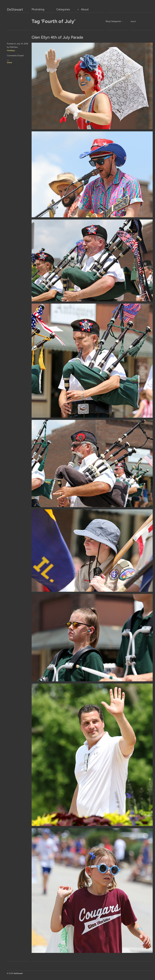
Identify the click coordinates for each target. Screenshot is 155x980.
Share (9, 62)
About (85, 9)
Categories (63, 9)
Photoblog (38, 9)
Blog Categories (113, 21)
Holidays (11, 50)
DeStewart (15, 10)
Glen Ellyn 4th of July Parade (57, 37)
